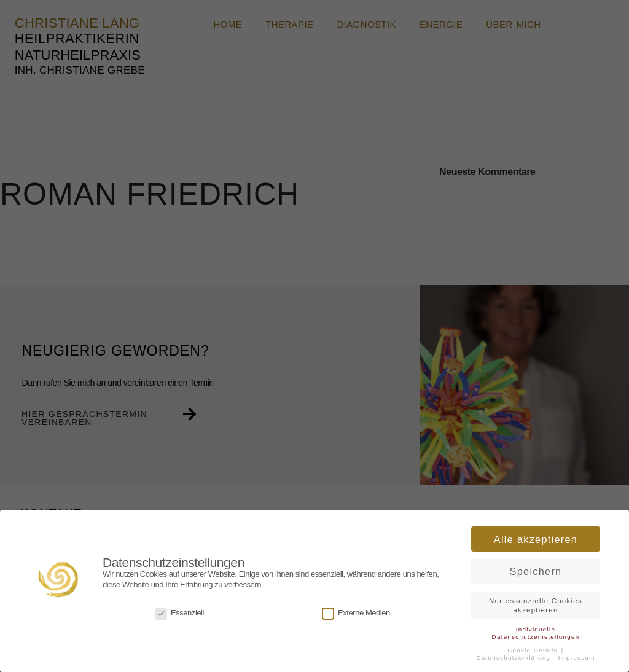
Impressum (577, 656)
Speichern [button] (536, 570)
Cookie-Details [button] (534, 648)
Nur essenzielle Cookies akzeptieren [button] (536, 604)
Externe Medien (356, 612)
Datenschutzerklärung (514, 656)
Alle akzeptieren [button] (536, 537)
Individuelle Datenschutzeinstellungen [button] (536, 631)
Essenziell (179, 612)
